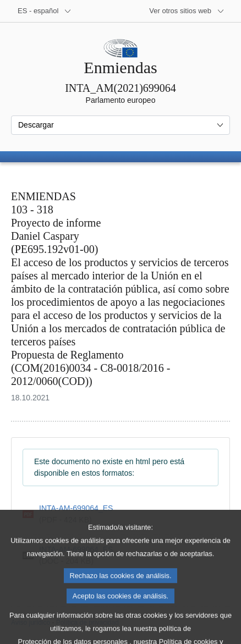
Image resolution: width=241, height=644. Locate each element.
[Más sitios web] (187, 11)
